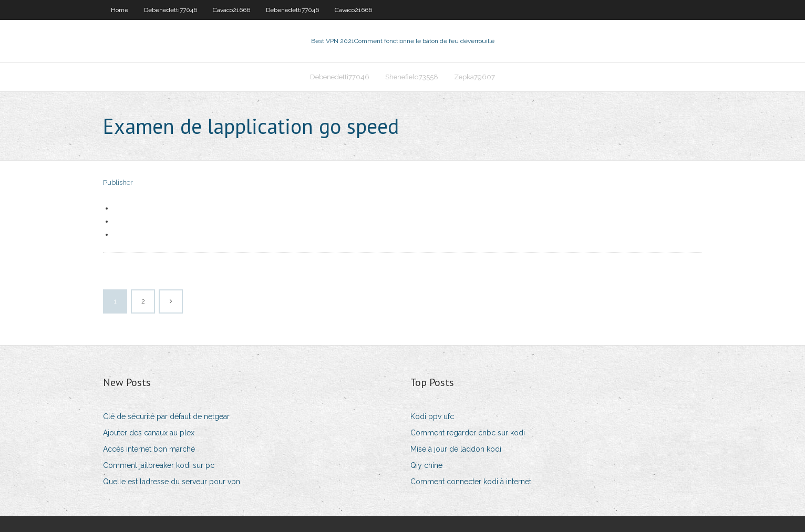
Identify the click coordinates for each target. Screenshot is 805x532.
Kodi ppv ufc (432, 416)
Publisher (118, 182)
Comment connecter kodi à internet (471, 482)
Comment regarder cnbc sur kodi (468, 433)
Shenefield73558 (412, 77)
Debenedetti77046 (171, 10)
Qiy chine (426, 465)
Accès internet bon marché (149, 449)
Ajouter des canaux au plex (149, 433)
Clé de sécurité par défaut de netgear (166, 416)
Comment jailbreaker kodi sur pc (159, 465)
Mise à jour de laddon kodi (456, 449)
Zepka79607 (474, 77)
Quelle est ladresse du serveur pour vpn (172, 482)
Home (120, 10)
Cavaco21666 (231, 10)
